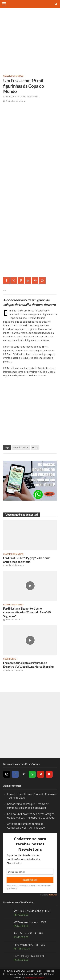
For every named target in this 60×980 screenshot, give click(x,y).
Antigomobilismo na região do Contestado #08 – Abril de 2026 (26, 826)
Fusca (35, 447)
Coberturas (10, 659)
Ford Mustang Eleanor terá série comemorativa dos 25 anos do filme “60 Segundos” (27, 612)
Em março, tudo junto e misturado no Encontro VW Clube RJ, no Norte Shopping (28, 665)
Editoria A (34, 97)
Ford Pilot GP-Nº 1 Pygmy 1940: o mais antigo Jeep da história (27, 560)
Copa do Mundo (21, 447)
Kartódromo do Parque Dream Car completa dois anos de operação (28, 806)
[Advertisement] (30, 41)
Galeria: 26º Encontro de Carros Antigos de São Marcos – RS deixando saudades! (31, 816)
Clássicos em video (13, 76)
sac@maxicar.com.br (35, 978)
